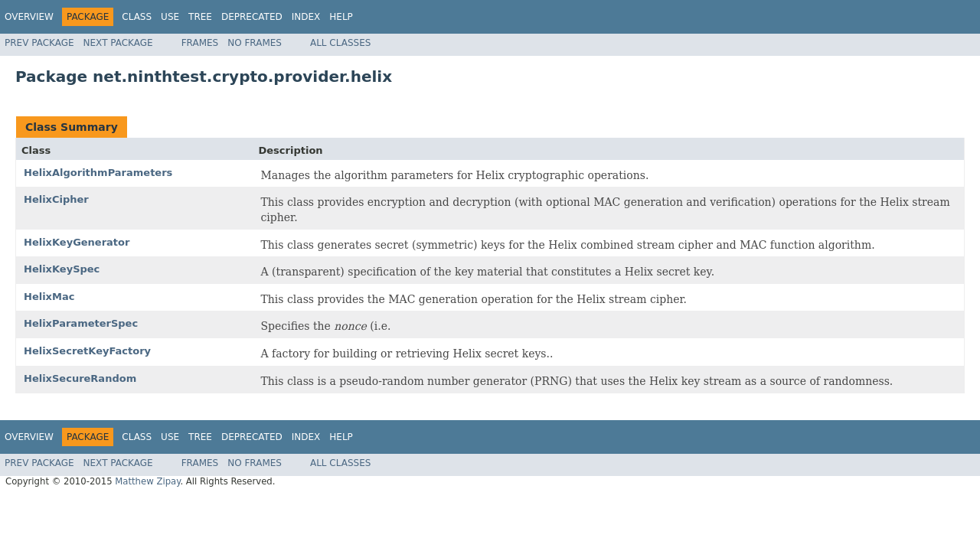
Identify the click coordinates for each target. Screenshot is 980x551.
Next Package (118, 43)
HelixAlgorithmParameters (98, 173)
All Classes (340, 43)
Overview (29, 17)
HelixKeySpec (62, 269)
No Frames (255, 43)
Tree (200, 17)
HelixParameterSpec (81, 323)
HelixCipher (56, 199)
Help (341, 17)
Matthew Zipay (147, 481)
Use (170, 17)
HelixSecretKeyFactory (87, 351)
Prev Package (39, 43)
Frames (200, 43)
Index (306, 17)
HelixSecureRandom (80, 378)
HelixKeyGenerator (77, 242)
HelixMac (49, 297)
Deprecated (252, 17)
